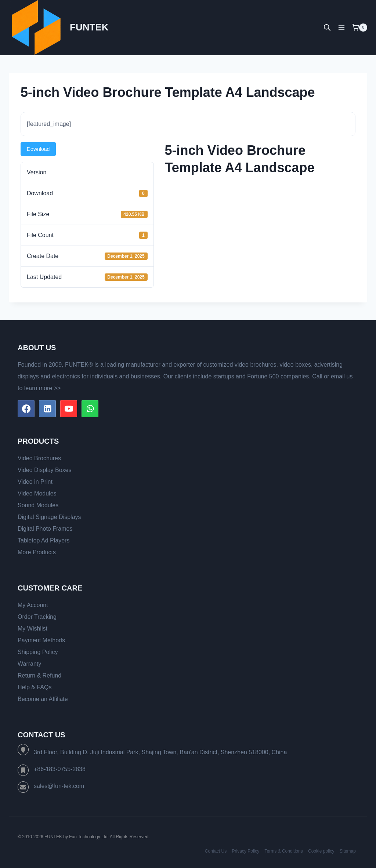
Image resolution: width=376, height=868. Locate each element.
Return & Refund (39, 675)
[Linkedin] (47, 408)
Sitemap (348, 851)
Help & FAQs (35, 687)
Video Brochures (39, 458)
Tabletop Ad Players (44, 540)
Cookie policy (321, 851)
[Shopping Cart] (359, 28)
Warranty (29, 664)
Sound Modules (38, 505)
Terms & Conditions (284, 851)
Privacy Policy (246, 851)
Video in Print (35, 482)
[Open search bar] (327, 28)
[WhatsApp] (90, 408)
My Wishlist (32, 629)
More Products (37, 552)
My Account (33, 605)
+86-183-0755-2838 (60, 769)
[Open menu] (341, 27)
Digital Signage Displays (49, 517)
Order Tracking (37, 617)
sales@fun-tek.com (59, 786)
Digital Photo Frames (45, 529)
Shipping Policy (38, 652)
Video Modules (37, 493)
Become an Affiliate (43, 699)
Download (38, 149)
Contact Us (216, 851)
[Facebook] (26, 408)
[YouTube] (69, 408)
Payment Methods (41, 640)
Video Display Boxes (44, 470)
